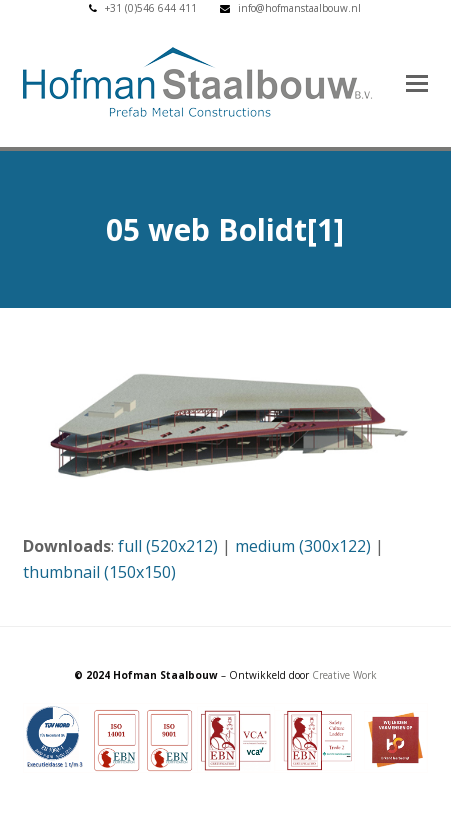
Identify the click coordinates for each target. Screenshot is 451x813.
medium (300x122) (303, 546)
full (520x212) (168, 546)
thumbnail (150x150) (99, 572)
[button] (417, 82)
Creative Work (344, 675)
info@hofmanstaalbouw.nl (299, 8)
